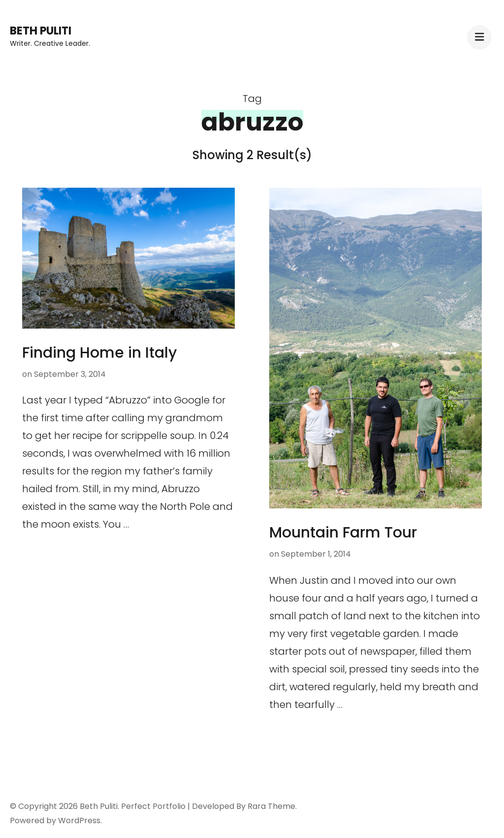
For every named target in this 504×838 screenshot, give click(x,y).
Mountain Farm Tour (343, 533)
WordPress (79, 821)
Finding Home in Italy (99, 353)
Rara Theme (271, 806)
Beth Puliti (41, 31)
